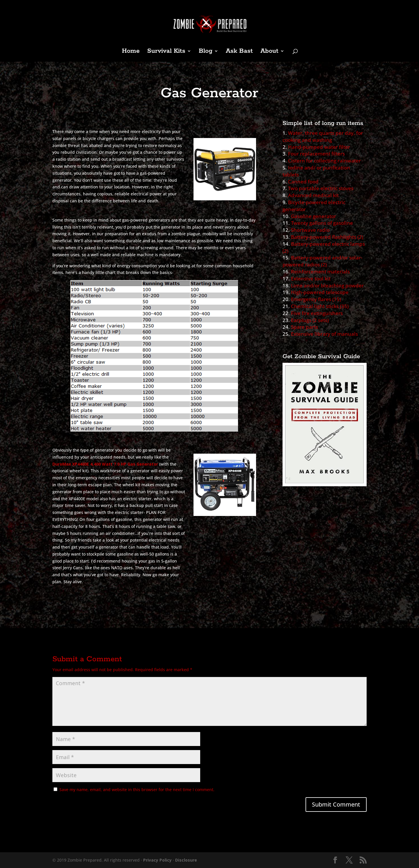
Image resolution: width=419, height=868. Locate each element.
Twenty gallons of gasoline (322, 223)
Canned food (303, 182)
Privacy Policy (157, 860)
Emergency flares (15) (316, 299)
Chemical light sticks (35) (320, 306)
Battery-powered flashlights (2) (327, 237)
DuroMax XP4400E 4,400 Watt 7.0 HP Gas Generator (105, 464)
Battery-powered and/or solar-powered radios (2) (322, 261)
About (269, 52)
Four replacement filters (316, 154)
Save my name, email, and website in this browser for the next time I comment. (137, 790)
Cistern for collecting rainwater (324, 161)
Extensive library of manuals (324, 334)
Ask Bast (239, 52)
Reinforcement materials (320, 272)
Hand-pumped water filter (319, 147)
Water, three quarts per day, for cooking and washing (323, 136)
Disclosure (186, 860)
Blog (206, 52)
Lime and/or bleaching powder (327, 285)
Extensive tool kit (311, 279)
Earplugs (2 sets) (310, 320)
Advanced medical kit (313, 195)
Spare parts (305, 327)
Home (131, 52)
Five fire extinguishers (317, 313)
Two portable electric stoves (321, 188)
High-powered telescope (320, 292)
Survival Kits (166, 52)
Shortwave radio (310, 230)
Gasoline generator (314, 216)
